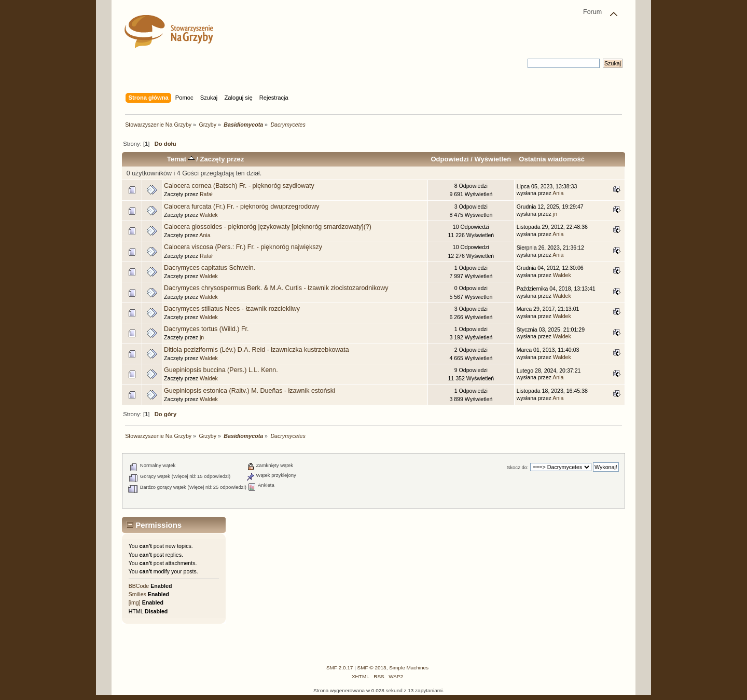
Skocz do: (518, 467)
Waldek (209, 215)
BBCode (139, 586)
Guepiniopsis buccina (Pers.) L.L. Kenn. (221, 370)
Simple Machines (409, 668)
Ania (558, 193)
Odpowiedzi (449, 159)
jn (555, 214)
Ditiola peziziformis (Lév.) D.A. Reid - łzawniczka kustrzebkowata (257, 350)
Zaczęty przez (222, 159)
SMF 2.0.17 (340, 668)
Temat (181, 159)
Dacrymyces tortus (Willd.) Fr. (206, 329)
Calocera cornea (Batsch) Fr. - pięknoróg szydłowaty (239, 186)
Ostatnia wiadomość (552, 159)
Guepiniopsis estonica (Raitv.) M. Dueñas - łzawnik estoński (250, 391)
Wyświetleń (493, 159)
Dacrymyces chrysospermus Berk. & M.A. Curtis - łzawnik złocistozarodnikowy (276, 288)
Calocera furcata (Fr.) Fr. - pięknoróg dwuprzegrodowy (241, 207)
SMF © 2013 (372, 668)
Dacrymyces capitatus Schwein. (210, 268)
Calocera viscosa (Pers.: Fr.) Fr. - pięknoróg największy (243, 247)
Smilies (137, 594)
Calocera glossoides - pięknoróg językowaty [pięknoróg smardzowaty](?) (268, 227)
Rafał (206, 194)
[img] (135, 602)
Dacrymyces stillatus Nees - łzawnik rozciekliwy (232, 309)
